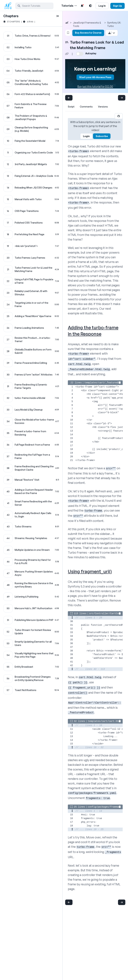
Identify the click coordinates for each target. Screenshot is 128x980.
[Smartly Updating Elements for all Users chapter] (31, 643)
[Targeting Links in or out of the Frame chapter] (31, 305)
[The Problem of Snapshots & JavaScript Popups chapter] (31, 118)
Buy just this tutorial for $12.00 (95, 86)
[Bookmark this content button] (68, 33)
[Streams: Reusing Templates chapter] (31, 538)
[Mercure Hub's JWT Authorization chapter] (31, 608)
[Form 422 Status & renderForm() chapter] (31, 94)
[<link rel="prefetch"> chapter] (31, 246)
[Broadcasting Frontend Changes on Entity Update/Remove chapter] (31, 678)
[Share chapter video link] (67, 54)
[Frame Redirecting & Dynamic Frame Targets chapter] (31, 386)
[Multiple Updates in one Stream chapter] (31, 550)
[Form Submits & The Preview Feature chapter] (31, 106)
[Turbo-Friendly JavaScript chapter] (31, 71)
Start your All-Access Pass (95, 77)
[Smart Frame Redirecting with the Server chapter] (31, 503)
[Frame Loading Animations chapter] (31, 328)
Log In (102, 6)
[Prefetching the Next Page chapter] (31, 234)
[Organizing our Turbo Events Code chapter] (31, 153)
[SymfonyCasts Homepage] (9, 6)
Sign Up (117, 6)
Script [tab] (71, 107)
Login (86, 136)
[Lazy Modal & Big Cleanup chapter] (31, 410)
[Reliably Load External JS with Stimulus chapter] (31, 293)
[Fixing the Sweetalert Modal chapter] (31, 141)
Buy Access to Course (88, 33)
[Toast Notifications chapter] (31, 690)
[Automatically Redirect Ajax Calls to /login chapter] (31, 515)
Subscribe (102, 136)
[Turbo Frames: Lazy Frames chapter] (31, 258)
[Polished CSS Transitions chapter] (31, 223)
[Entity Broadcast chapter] (31, 667)
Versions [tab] (103, 107)
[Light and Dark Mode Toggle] (90, 6)
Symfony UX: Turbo (114, 24)
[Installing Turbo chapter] (31, 47)
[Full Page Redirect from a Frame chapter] (31, 445)
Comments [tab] (86, 107)
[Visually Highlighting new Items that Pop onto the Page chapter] (31, 655)
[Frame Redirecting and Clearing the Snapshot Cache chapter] (31, 468)
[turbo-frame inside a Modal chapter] (31, 398)
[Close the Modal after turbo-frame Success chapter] (31, 421)
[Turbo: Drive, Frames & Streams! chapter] (31, 36)
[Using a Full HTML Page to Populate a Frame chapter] (31, 281)
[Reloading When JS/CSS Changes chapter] (31, 188)
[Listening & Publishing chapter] (31, 597)
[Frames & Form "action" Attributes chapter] (31, 375)
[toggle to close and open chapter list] (58, 16)
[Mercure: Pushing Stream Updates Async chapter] (31, 573)
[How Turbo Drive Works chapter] (31, 59)
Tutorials (67, 6)
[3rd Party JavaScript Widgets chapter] (31, 164)
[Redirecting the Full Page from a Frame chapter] (31, 456)
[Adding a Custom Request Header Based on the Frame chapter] (31, 492)
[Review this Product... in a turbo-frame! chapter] (31, 340)
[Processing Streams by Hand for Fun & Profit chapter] (31, 562)
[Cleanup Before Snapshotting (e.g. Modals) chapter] (31, 129)
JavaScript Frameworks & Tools (87, 24)
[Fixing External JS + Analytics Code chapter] (31, 176)
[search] (34, 6)
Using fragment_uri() (90, 571)
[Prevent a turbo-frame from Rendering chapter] (31, 433)
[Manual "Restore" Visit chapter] (31, 480)
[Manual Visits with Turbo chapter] (31, 199)
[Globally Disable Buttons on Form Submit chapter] (31, 351)
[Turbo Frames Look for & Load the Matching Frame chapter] (31, 269)
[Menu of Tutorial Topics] (75, 6)
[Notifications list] (82, 6)
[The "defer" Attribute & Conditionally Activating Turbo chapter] (31, 82)
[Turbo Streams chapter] (31, 527)
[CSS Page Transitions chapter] (31, 211)
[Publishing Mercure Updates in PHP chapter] (31, 620)
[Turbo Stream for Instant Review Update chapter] (31, 632)
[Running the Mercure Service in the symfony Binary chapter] (31, 585)
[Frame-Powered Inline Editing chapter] (31, 363)
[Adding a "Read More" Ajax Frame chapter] (31, 316)
